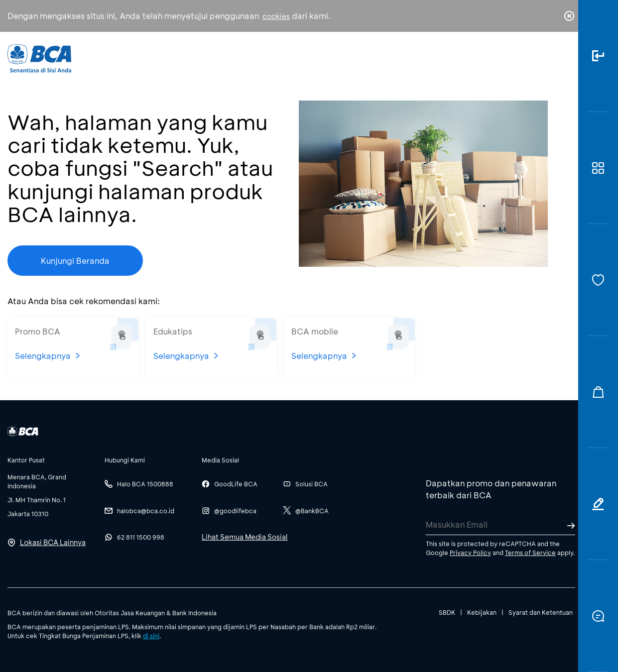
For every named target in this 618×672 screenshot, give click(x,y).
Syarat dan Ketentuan (541, 612)
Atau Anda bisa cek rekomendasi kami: (84, 301)
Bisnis (285, 57)
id (549, 58)
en (566, 58)
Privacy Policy (470, 553)
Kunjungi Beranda (75, 261)
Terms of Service (530, 553)
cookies (276, 16)
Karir (420, 57)
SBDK (447, 612)
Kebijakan (482, 612)
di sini (151, 636)
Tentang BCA (354, 57)
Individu (228, 57)
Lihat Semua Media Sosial (245, 537)
